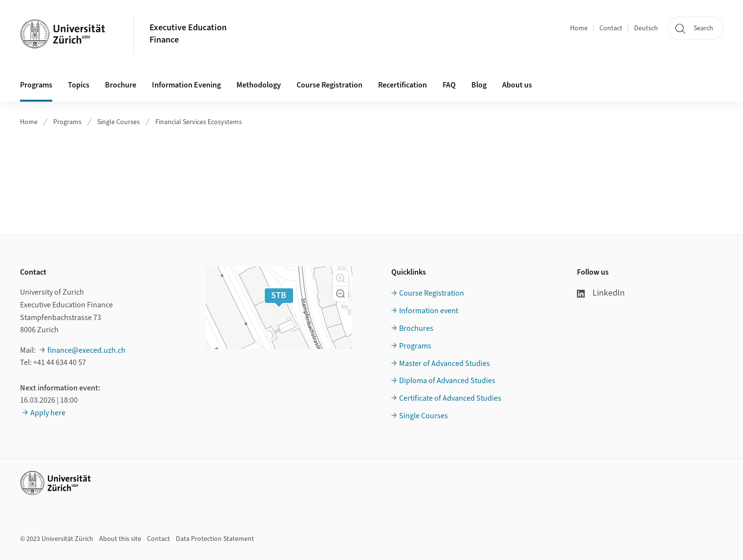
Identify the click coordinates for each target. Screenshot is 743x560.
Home (579, 28)
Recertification (403, 85)
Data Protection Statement (215, 539)
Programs (67, 122)
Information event (429, 311)
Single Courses (118, 122)
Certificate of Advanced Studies (450, 398)
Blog (479, 85)
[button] (340, 278)
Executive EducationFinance (188, 34)
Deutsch (646, 28)
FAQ (449, 85)
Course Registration (329, 85)
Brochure (121, 85)
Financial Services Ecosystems (199, 122)
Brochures (416, 328)
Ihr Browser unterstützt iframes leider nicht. (371, 178)
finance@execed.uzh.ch (86, 350)
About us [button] (517, 85)
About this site (120, 539)
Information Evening (186, 85)
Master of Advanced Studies (445, 364)
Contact (611, 28)
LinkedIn (601, 293)
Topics (79, 85)
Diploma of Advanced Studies (447, 381)
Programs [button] (36, 85)
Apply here (48, 413)
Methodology (259, 85)
